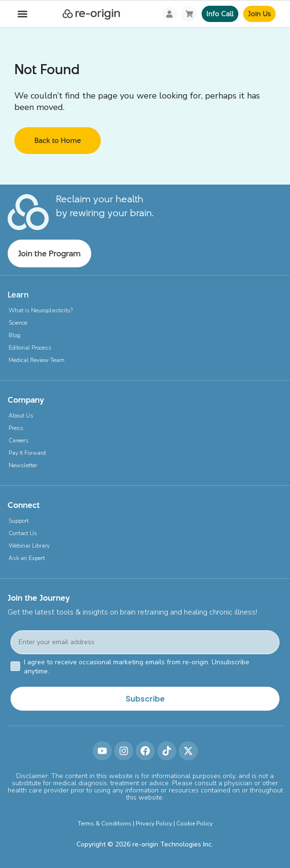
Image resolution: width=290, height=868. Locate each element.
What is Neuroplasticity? (41, 310)
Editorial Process (30, 348)
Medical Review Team (37, 360)
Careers (19, 440)
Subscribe (145, 698)
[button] (22, 14)
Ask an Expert (27, 558)
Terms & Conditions (105, 824)
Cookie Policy (194, 824)
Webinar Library (29, 546)
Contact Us (23, 533)
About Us (21, 416)
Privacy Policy (154, 824)
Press (16, 428)
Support (19, 521)
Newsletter (23, 465)
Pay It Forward (27, 453)
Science (18, 323)
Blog (15, 335)
